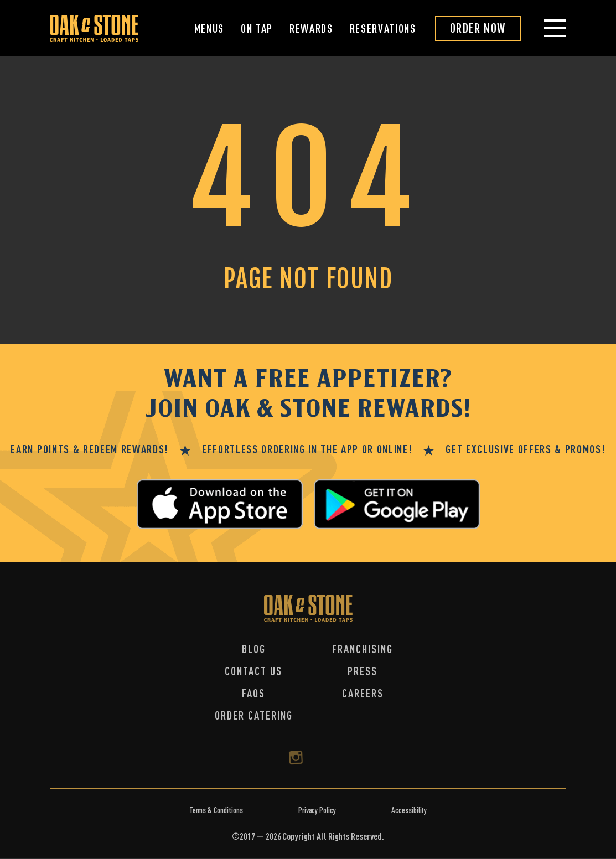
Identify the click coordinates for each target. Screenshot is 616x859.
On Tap (257, 29)
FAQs (253, 693)
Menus (209, 29)
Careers (363, 693)
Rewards (311, 29)
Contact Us (253, 671)
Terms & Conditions (216, 810)
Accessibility (409, 810)
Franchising (363, 649)
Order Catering (254, 715)
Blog (254, 649)
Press (363, 671)
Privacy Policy (317, 810)
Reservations (383, 29)
